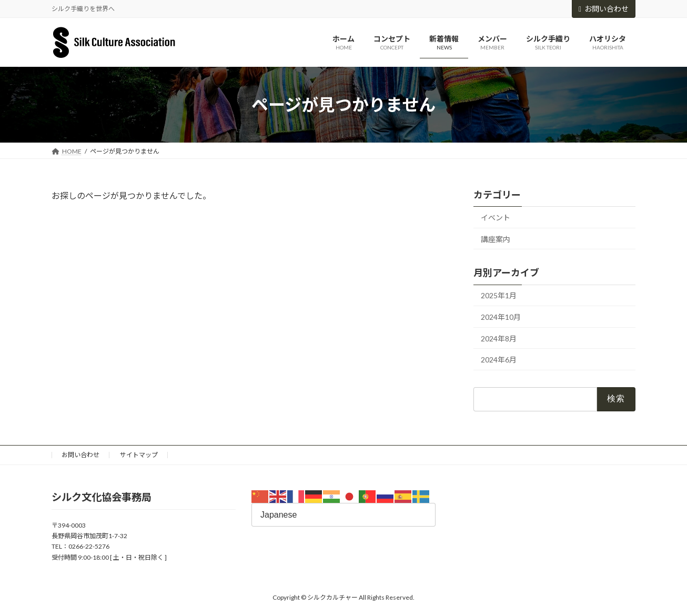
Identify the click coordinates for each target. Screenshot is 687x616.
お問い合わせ (604, 9)
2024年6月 (499, 360)
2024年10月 (501, 317)
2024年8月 (499, 339)
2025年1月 (499, 296)
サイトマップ (139, 455)
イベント (496, 218)
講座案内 (496, 239)
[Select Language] (343, 515)
